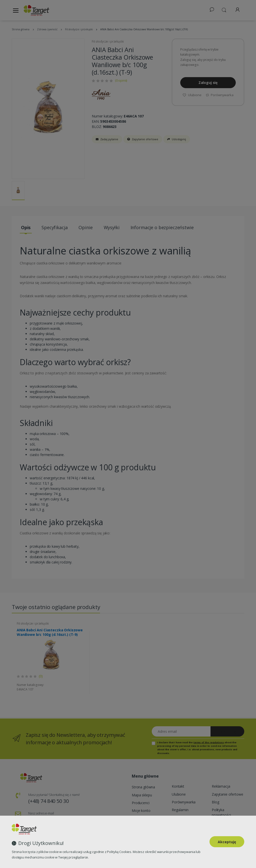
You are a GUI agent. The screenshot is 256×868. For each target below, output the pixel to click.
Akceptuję (227, 842)
